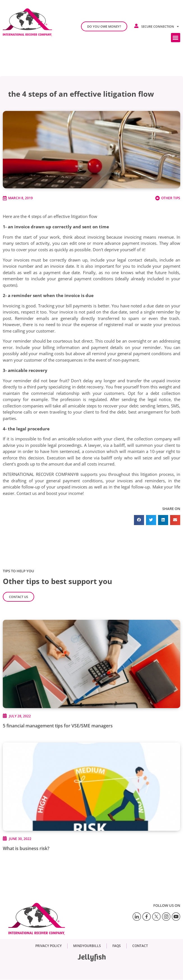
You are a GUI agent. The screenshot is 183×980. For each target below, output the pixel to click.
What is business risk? (26, 848)
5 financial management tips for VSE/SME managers (58, 726)
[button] (176, 38)
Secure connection (160, 26)
